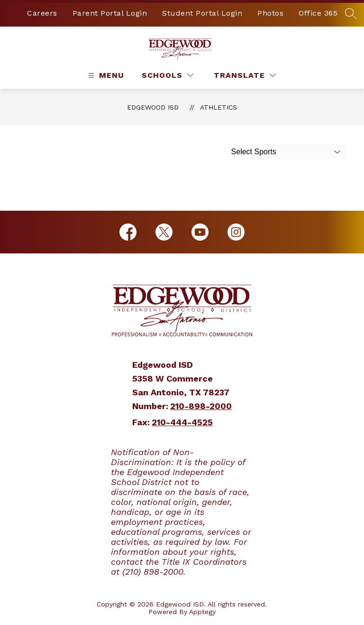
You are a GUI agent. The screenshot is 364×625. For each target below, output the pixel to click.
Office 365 (318, 13)
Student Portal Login (202, 13)
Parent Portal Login (110, 13)
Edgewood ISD (153, 107)
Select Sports (254, 152)
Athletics (218, 107)
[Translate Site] (245, 75)
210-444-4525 (182, 422)
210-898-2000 (201, 406)
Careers (42, 13)
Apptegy (202, 612)
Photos (270, 13)
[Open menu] (105, 75)
